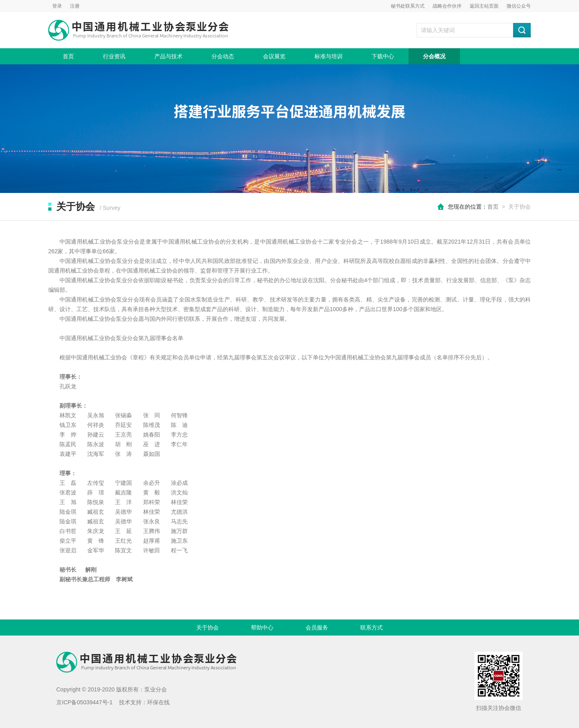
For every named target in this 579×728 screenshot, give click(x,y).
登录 (57, 6)
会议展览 (274, 56)
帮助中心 (262, 628)
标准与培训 (329, 56)
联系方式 (372, 628)
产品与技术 (168, 56)
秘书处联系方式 (408, 6)
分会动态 (223, 56)
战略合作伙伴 (447, 6)
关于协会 (207, 628)
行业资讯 (114, 56)
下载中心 (383, 56)
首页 (68, 56)
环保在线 (158, 702)
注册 (75, 6)
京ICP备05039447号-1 (84, 702)
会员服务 (317, 628)
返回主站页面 (484, 6)
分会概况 (434, 56)
